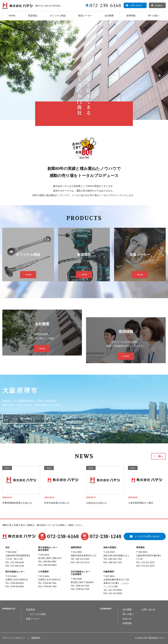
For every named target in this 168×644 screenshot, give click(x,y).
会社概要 (109, 16)
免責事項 (36, 638)
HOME (12, 16)
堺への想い (154, 16)
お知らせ (127, 619)
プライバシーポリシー (14, 638)
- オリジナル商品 (37, 614)
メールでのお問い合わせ (147, 536)
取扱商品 (33, 16)
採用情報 (131, 16)
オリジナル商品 (58, 16)
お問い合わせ (148, 609)
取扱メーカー (85, 16)
